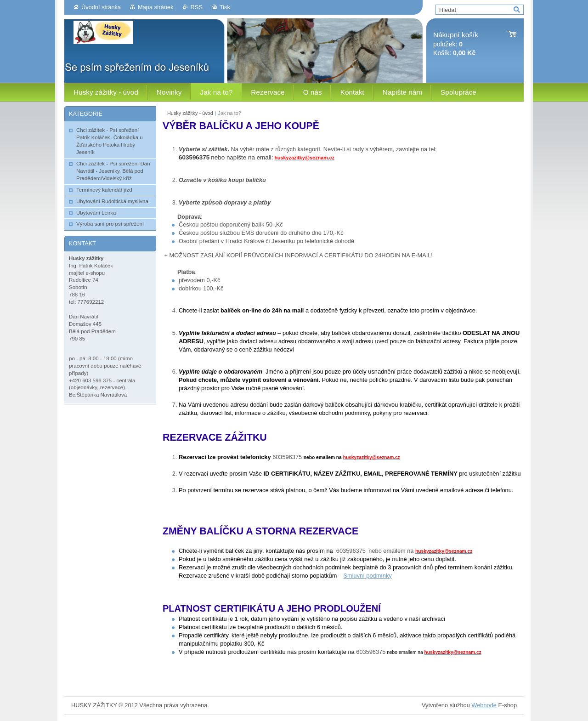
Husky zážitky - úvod (190, 113)
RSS (197, 7)
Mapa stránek (156, 7)
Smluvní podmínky (368, 576)
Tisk (225, 7)
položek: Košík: (456, 44)
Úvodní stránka (101, 7)
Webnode (484, 705)
